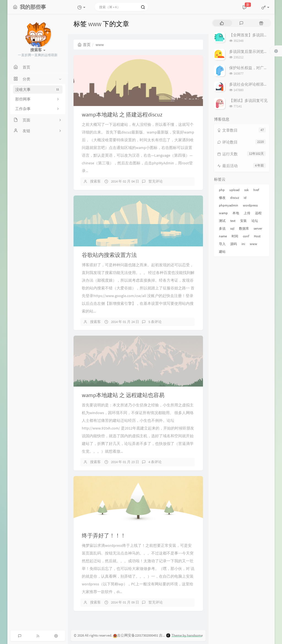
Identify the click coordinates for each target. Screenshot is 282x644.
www (253, 244)
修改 (222, 198)
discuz (235, 198)
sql (232, 228)
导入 (222, 244)
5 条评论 (155, 322)
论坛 (255, 221)
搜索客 (95, 181)
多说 (222, 228)
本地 (236, 213)
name (223, 236)
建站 (222, 252)
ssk (246, 190)
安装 (243, 221)
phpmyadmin (229, 205)
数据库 (244, 228)
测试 (222, 221)
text (233, 221)
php (222, 190)
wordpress (250, 205)
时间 (235, 236)
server (258, 228)
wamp (223, 213)
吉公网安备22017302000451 (135, 635)
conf (246, 236)
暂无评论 (156, 181)
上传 (247, 213)
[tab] (222, 23)
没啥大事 (38, 89)
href (256, 190)
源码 (234, 244)
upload (234, 190)
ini (243, 244)
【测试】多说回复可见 (248, 100)
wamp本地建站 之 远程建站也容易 (123, 395)
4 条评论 (155, 462)
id (245, 198)
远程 (258, 213)
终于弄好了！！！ (104, 535)
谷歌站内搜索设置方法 (109, 255)
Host (257, 236)
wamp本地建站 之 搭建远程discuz (122, 114)
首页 (84, 45)
